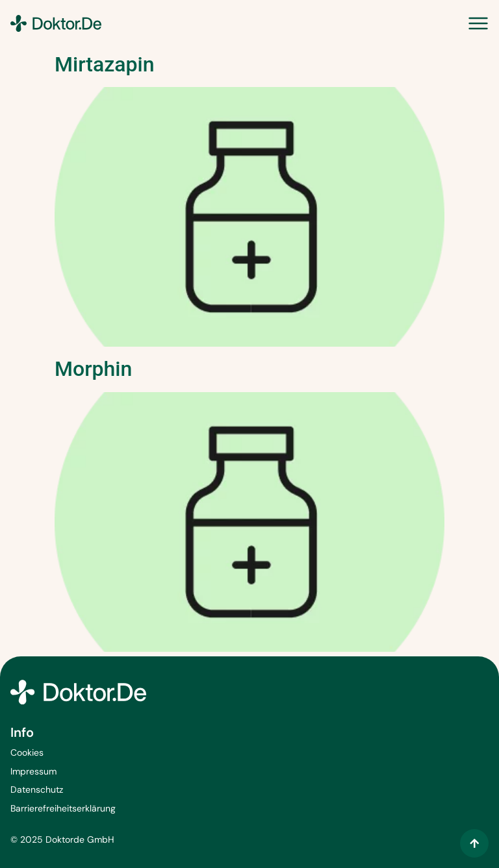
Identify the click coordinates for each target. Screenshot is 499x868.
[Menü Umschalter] (478, 23)
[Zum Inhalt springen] (474, 843)
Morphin (93, 369)
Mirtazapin (104, 64)
